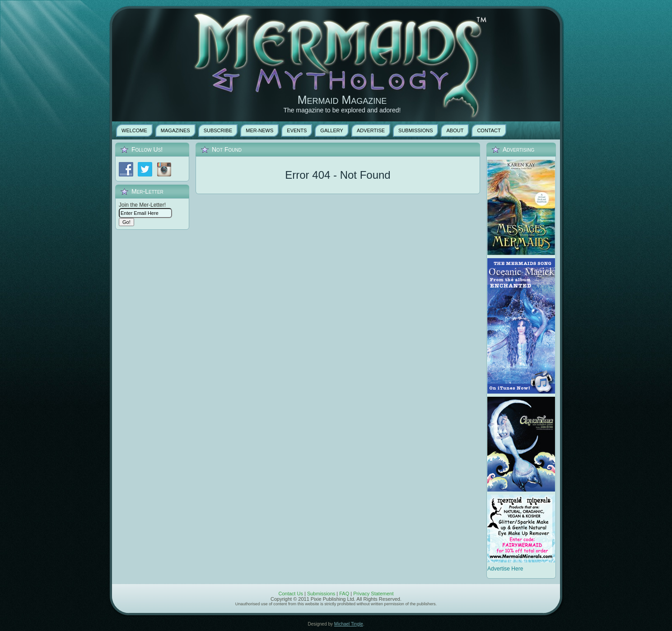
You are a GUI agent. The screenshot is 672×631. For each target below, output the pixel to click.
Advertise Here (505, 569)
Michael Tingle (349, 624)
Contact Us (290, 594)
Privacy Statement (373, 594)
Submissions (321, 594)
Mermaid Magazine (342, 100)
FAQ (344, 594)
